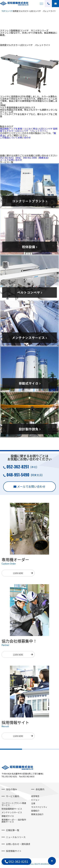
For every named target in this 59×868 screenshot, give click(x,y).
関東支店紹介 (37, 814)
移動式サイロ (8, 816)
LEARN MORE (18, 573)
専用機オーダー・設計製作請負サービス (14, 821)
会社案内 (40, 789)
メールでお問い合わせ (11, 160)
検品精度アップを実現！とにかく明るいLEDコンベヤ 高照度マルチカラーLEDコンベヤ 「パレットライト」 (29, 130)
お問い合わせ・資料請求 (18, 844)
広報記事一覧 (13, 830)
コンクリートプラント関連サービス (14, 804)
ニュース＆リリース (16, 837)
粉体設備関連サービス (12, 809)
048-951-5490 (37, 158)
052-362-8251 (11, 158)
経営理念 (35, 796)
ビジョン (35, 800)
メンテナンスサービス (12, 812)
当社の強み (11, 789)
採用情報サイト (14, 851)
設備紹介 (35, 811)
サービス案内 (13, 796)
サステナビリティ (39, 807)
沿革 (33, 803)
